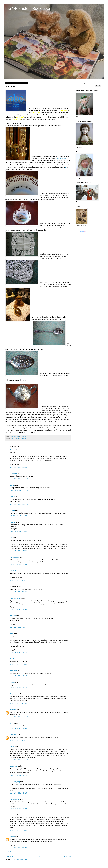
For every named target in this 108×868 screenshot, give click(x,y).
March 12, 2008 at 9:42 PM (18, 627)
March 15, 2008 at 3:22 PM (18, 848)
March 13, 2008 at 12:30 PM (19, 717)
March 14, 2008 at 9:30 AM (18, 793)
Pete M (12, 682)
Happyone (13, 710)
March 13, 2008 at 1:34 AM (18, 664)
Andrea (12, 510)
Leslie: (12, 747)
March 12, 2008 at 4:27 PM (18, 565)
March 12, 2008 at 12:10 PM (19, 479)
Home (39, 856)
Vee (11, 538)
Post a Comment (13, 852)
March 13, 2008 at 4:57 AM (18, 703)
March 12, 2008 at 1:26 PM (18, 516)
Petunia (13, 522)
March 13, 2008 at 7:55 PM (18, 729)
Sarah (12, 633)
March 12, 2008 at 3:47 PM (18, 551)
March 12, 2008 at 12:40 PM (19, 504)
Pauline (13, 837)
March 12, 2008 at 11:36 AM (19, 467)
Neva (12, 723)
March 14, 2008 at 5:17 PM (18, 809)
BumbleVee (14, 766)
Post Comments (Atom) (21, 859)
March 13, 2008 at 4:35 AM (18, 688)
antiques (23, 439)
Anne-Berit (14, 473)
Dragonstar (14, 694)
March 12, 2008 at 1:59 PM (18, 531)
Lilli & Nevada (15, 557)
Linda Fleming (15, 799)
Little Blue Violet (15, 598)
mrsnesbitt (14, 671)
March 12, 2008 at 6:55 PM (18, 580)
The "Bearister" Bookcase (27, 8)
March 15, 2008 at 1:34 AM (18, 830)
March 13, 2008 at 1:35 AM (18, 676)
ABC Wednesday (15, 439)
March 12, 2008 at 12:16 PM (19, 490)
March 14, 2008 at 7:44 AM (18, 775)
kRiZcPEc (13, 735)
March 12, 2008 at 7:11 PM (18, 592)
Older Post (67, 856)
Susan (12, 450)
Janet (12, 485)
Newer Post (10, 856)
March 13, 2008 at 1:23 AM (18, 653)
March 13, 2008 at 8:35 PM (18, 740)
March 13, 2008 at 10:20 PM (19, 760)
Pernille (13, 497)
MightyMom (14, 571)
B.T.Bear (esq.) (15, 782)
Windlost (13, 616)
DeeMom (13, 659)
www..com (83, 231)
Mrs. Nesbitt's (61, 158)
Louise (12, 815)
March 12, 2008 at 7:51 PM (18, 610)
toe (66, 167)
